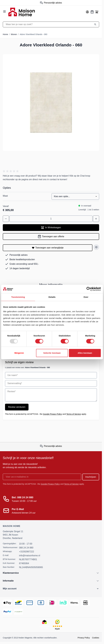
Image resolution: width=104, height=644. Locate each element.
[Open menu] (4, 11)
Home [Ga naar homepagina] (5, 34)
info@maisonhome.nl (30, 556)
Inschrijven (91, 477)
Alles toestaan (85, 353)
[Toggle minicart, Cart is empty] (97, 12)
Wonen (14, 34)
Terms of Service (74, 414)
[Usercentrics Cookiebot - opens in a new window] (89, 289)
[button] (11, 171)
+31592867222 (26, 552)
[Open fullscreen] (51, 102)
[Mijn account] (87, 12)
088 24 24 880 (26, 548)
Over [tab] (86, 297)
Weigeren (19, 353)
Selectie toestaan (52, 353)
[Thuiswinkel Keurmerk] (44, 625)
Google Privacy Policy (53, 414)
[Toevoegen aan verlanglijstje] (48, 248)
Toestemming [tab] (18, 297)
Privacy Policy (84, 638)
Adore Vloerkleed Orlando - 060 (33, 34)
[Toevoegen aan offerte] (51, 237)
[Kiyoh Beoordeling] (57, 625)
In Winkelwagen (51, 228)
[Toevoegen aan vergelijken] (96, 247)
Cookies (96, 638)
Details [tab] (52, 297)
